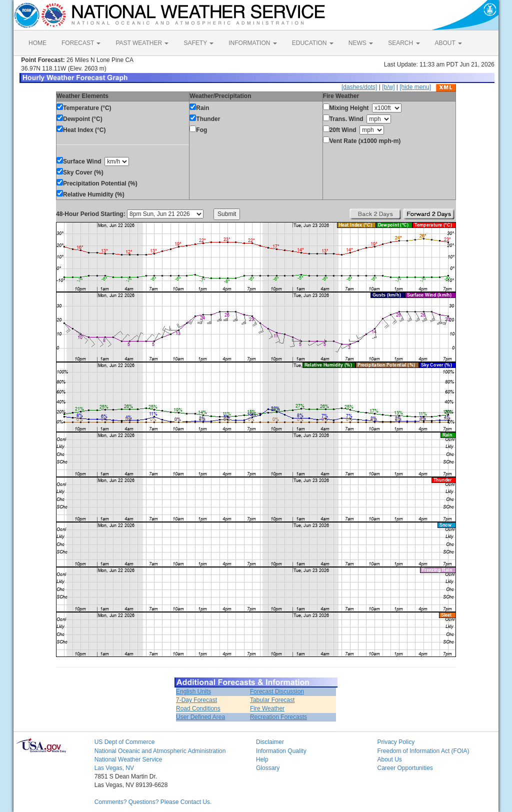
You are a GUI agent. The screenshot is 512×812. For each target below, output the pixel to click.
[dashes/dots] (359, 87)
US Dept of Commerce (125, 742)
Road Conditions (198, 708)
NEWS (361, 43)
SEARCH (404, 43)
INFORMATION (252, 43)
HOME (37, 43)
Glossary (268, 768)
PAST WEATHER (142, 43)
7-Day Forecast (196, 700)
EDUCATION (313, 43)
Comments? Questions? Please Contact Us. (153, 802)
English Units (193, 691)
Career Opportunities (405, 768)
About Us (389, 759)
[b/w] (388, 87)
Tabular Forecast (272, 700)
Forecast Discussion (277, 691)
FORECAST (81, 43)
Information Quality (281, 751)
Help (262, 759)
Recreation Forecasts (278, 717)
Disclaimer (270, 742)
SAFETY (198, 43)
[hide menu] (415, 87)
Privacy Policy (396, 742)
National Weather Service (128, 759)
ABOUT (448, 43)
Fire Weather (267, 708)
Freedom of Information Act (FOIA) (423, 751)
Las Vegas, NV (114, 768)
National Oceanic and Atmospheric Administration (160, 751)
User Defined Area (200, 717)
